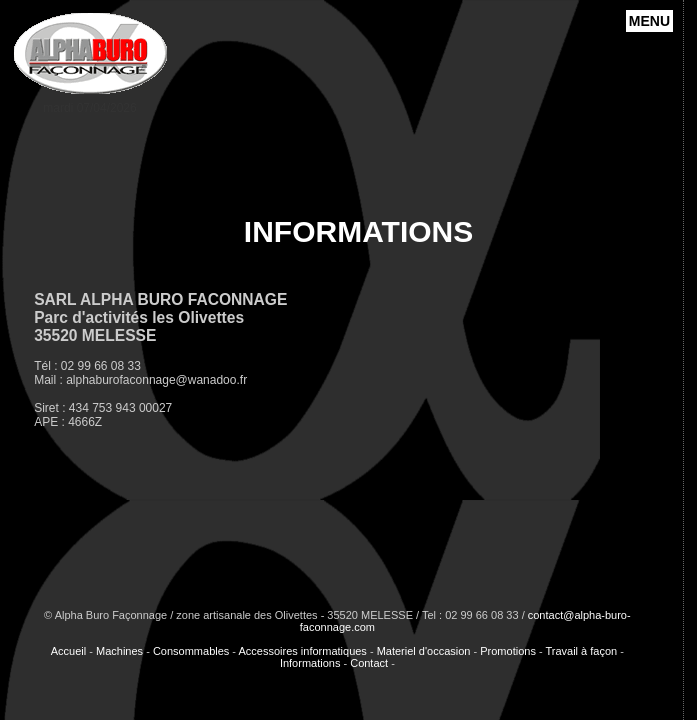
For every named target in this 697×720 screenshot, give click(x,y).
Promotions (508, 651)
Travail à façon (581, 651)
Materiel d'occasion (424, 651)
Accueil (68, 651)
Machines (119, 651)
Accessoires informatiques (302, 651)
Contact (369, 663)
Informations (310, 663)
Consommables (191, 651)
